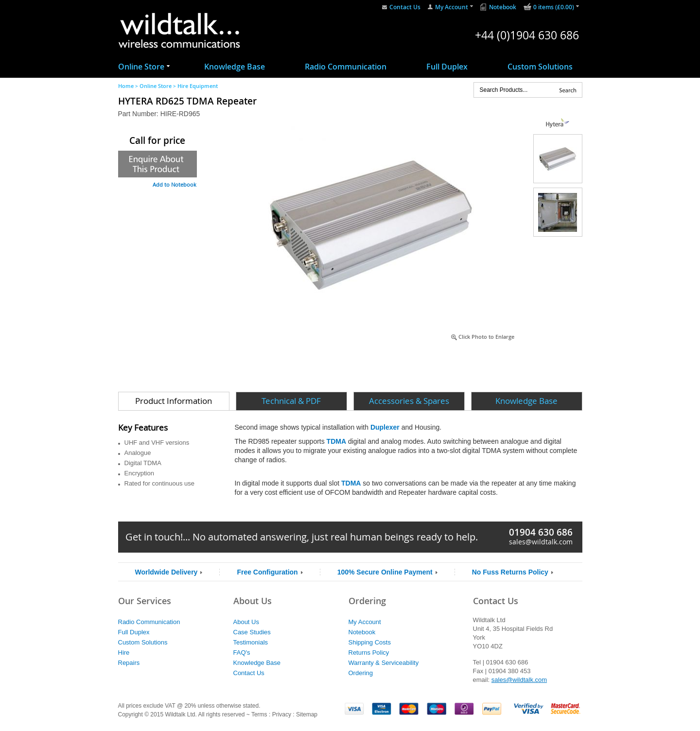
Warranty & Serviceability (384, 663)
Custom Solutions (540, 67)
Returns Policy (369, 653)
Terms (259, 714)
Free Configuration (267, 572)
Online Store (141, 67)
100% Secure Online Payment (385, 572)
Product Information (174, 401)
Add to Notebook (175, 184)
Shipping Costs (370, 642)
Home (126, 86)
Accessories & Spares (409, 401)
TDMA (336, 441)
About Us (246, 622)
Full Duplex (447, 67)
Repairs (129, 663)
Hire (124, 653)
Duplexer (385, 427)
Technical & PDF (291, 401)
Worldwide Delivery (166, 572)
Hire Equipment (198, 86)
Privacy (282, 714)
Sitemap (307, 714)
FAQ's (242, 653)
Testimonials (251, 642)
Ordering (361, 673)
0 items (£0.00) (554, 7)
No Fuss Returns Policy (510, 572)
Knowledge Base (235, 67)
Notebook (503, 7)
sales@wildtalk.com (541, 542)
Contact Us (405, 7)
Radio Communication (346, 67)
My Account (452, 7)
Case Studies (252, 632)
